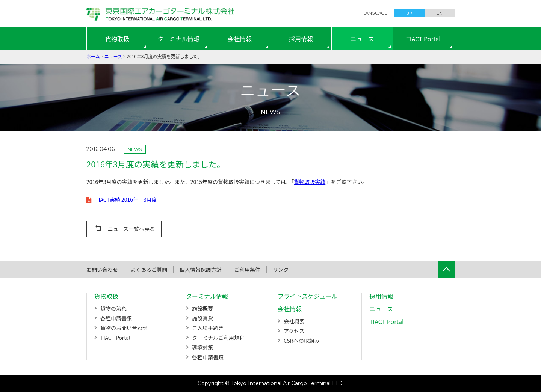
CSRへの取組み (302, 341)
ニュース (362, 39)
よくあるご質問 (149, 270)
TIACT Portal (423, 39)
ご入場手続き (208, 328)
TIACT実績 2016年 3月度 (126, 199)
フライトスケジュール (308, 296)
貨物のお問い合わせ (124, 328)
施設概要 (202, 308)
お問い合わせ (102, 270)
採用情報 (301, 39)
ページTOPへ (446, 269)
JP (410, 13)
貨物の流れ (113, 308)
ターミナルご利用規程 (218, 338)
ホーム (93, 56)
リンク (281, 270)
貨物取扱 (117, 39)
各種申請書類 (116, 318)
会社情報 (240, 39)
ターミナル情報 (178, 39)
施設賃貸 (202, 318)
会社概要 (294, 321)
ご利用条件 (247, 270)
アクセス (294, 331)
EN (440, 13)
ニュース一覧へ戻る (131, 229)
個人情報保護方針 (201, 270)
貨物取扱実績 (310, 182)
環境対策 (202, 347)
